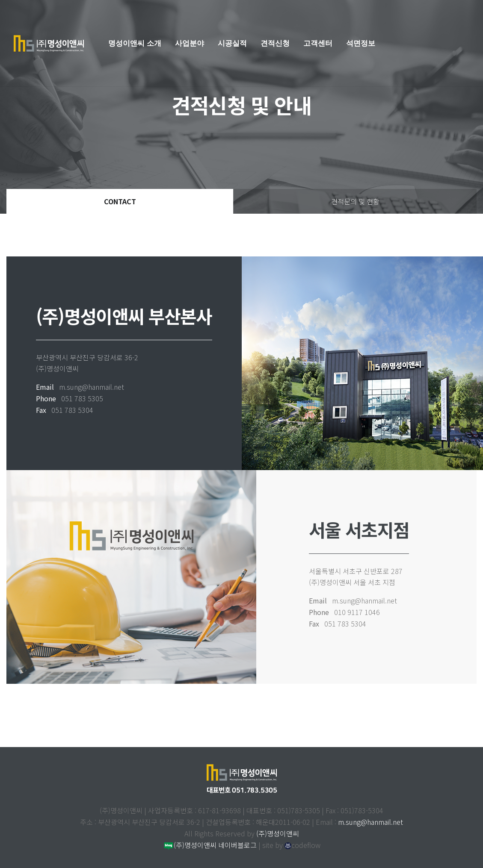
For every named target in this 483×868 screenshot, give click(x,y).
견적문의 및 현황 (355, 201)
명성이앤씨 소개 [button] (135, 43)
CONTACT (120, 201)
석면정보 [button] (361, 43)
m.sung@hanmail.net (370, 822)
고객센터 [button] (318, 43)
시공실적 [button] (232, 43)
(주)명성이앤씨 (278, 833)
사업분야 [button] (190, 43)
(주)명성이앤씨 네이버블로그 (210, 845)
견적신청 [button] (275, 43)
